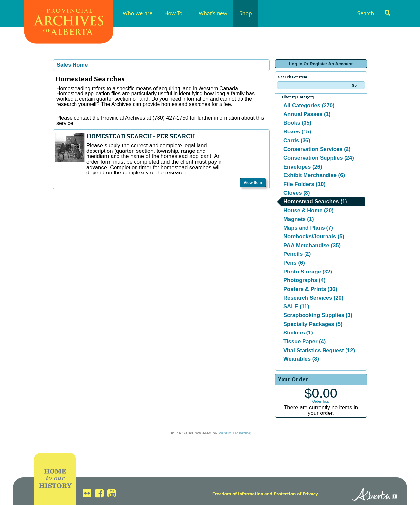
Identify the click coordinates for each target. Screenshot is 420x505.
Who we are (137, 13)
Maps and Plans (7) (308, 228)
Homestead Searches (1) (315, 202)
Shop (246, 13)
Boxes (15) (297, 132)
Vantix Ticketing (235, 433)
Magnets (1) (299, 219)
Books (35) (297, 123)
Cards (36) (297, 141)
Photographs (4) (304, 280)
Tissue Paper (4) (304, 342)
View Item (253, 183)
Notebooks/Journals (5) (314, 237)
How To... (176, 13)
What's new (213, 13)
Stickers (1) (298, 333)
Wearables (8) (301, 359)
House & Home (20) (309, 210)
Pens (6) (294, 263)
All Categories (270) (309, 105)
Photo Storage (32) (308, 272)
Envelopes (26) (303, 167)
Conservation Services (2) (317, 149)
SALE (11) (296, 306)
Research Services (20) (313, 298)
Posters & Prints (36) (310, 289)
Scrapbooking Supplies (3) (318, 315)
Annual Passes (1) (307, 114)
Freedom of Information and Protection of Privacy (265, 494)
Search (374, 13)
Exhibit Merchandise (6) (314, 175)
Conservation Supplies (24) (319, 158)
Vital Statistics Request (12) (319, 350)
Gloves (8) (297, 193)
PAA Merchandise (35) (312, 245)
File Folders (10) (304, 184)
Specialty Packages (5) (313, 324)
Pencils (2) (297, 254)
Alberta (375, 495)
